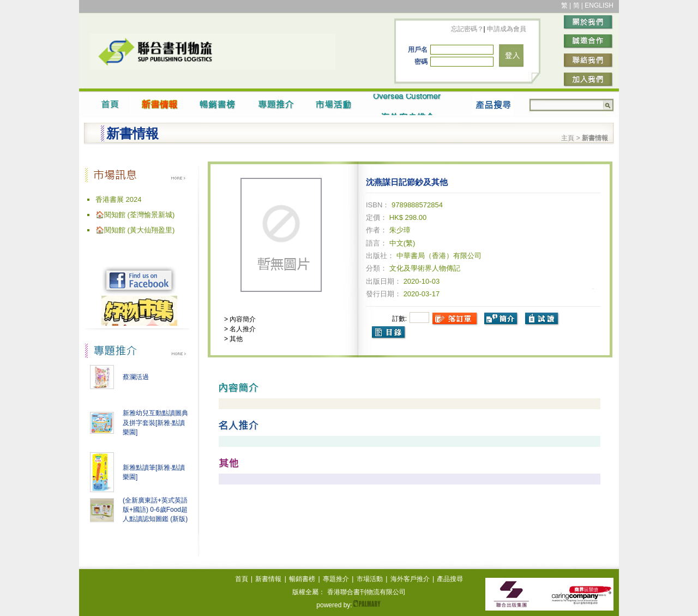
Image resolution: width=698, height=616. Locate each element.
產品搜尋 (450, 579)
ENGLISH (599, 5)
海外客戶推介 (410, 579)
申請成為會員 (506, 29)
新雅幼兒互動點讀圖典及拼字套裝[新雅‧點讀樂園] (155, 423)
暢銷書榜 (302, 579)
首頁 (242, 579)
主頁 (568, 138)
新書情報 (268, 579)
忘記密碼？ (467, 29)
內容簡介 (242, 319)
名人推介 (242, 329)
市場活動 (370, 579)
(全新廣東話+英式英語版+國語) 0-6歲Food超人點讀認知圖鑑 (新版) (155, 510)
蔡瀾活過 (136, 377)
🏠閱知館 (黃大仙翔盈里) (135, 230)
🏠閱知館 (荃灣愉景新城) (135, 215)
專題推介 (336, 579)
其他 (235, 339)
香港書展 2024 (119, 199)
